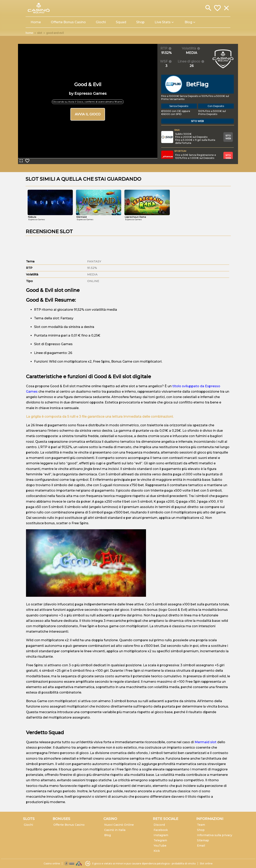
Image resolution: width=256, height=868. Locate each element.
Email (201, 846)
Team (201, 825)
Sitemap (203, 840)
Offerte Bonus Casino (69, 825)
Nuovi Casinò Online (119, 825)
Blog (107, 835)
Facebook (161, 830)
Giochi (28, 825)
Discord (159, 825)
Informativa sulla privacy (215, 835)
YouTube (160, 846)
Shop (201, 830)
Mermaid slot (205, 742)
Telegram (160, 840)
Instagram (161, 835)
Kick (157, 851)
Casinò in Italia (115, 830)
